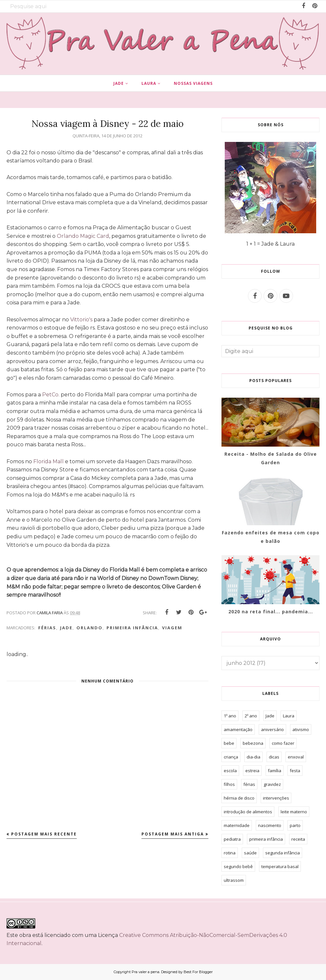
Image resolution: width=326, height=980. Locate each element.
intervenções (276, 798)
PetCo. (51, 395)
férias (47, 628)
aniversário (272, 729)
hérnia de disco (239, 798)
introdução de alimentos (248, 812)
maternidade (237, 825)
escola (230, 771)
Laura (289, 716)
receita (298, 839)
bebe (229, 743)
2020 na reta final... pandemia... (271, 612)
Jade (66, 628)
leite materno (294, 812)
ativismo (301, 729)
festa (295, 771)
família (275, 771)
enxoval (296, 757)
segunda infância (283, 853)
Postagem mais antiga (173, 834)
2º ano (251, 716)
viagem (172, 628)
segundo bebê (238, 866)
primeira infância (132, 628)
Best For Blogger (198, 972)
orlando (90, 628)
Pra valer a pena (146, 972)
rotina (230, 853)
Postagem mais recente (44, 834)
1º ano (230, 716)
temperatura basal (280, 866)
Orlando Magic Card (83, 236)
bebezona (253, 743)
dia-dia (253, 757)
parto (295, 825)
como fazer (283, 743)
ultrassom (234, 880)
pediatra (232, 839)
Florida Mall (49, 461)
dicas (274, 757)
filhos (229, 784)
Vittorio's (81, 320)
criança (231, 757)
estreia (252, 771)
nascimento (270, 825)
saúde (250, 853)
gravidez (272, 784)
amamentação (238, 729)
